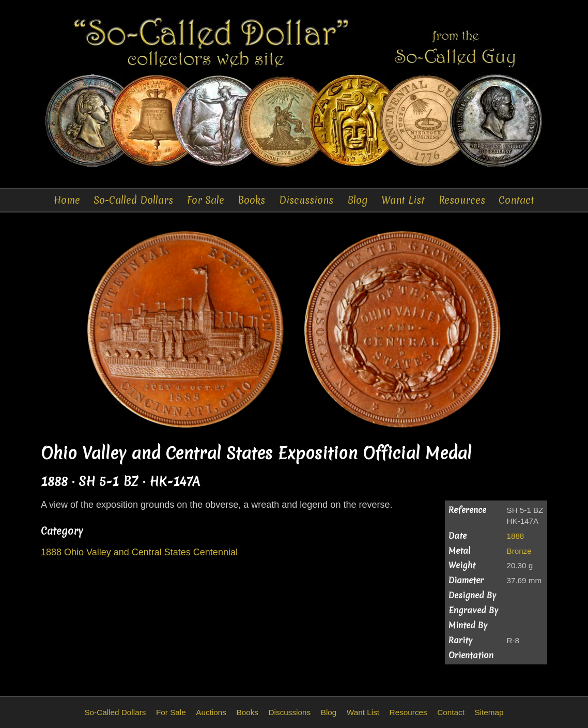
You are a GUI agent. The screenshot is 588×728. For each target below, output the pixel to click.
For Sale (206, 200)
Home (67, 200)
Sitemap (489, 712)
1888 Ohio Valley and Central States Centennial (139, 552)
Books (251, 200)
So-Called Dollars (133, 200)
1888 (516, 536)
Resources (462, 200)
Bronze (519, 551)
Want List (403, 200)
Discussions (306, 200)
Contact (516, 200)
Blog (358, 200)
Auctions (211, 712)
